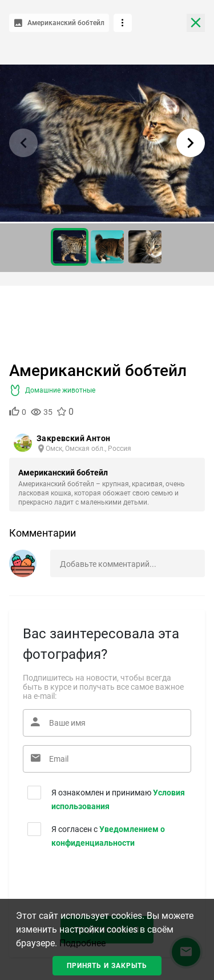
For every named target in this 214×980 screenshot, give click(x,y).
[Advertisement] (107, 320)
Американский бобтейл (63, 473)
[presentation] (92, 881)
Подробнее (82, 943)
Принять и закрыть (107, 966)
